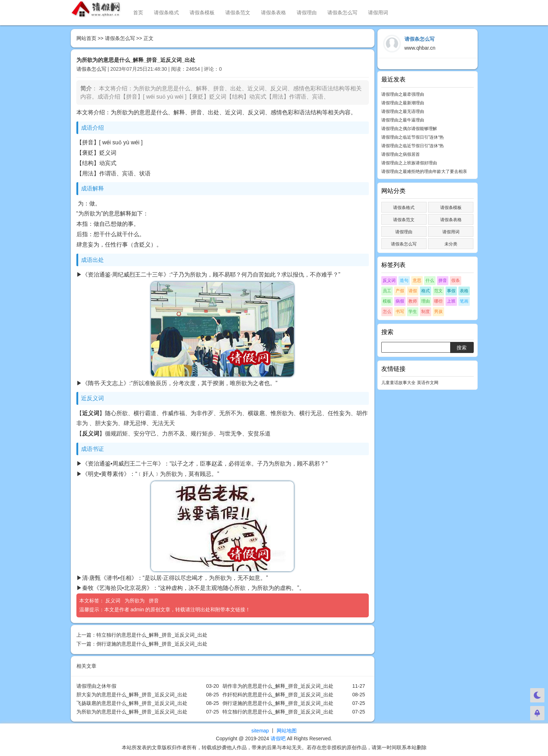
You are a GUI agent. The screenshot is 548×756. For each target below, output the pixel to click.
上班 (451, 301)
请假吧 (278, 738)
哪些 (438, 301)
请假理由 (307, 13)
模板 (387, 301)
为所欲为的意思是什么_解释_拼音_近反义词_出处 (132, 712)
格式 (426, 291)
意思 (417, 280)
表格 (464, 291)
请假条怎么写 (342, 13)
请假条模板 (202, 13)
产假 (400, 291)
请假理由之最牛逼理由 (403, 120)
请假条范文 (238, 13)
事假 (451, 291)
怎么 (387, 312)
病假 (400, 301)
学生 (413, 312)
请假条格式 (166, 13)
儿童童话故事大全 (398, 383)
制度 (426, 312)
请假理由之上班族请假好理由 (409, 163)
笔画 (464, 301)
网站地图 (287, 731)
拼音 (155, 601)
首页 (138, 13)
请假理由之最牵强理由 (403, 94)
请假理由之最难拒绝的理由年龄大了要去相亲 (424, 171)
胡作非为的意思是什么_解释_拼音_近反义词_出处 (278, 686)
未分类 (451, 244)
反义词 (114, 601)
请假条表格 (273, 13)
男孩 (438, 312)
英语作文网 (428, 383)
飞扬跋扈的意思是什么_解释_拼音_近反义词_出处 (132, 703)
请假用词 (378, 13)
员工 (387, 291)
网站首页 (86, 38)
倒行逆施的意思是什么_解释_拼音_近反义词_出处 (152, 644)
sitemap (260, 731)
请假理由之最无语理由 (403, 111)
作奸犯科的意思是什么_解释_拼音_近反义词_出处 (278, 695)
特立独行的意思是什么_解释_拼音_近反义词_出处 (152, 635)
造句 (404, 280)
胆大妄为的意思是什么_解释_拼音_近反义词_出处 (132, 695)
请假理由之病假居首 (401, 154)
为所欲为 (135, 601)
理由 (426, 301)
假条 (456, 280)
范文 (438, 291)
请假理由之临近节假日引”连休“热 (413, 137)
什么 (430, 280)
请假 (413, 291)
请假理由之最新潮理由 (403, 103)
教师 (413, 301)
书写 (400, 312)
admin (137, 610)
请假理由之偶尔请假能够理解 (409, 129)
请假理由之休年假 (96, 686)
